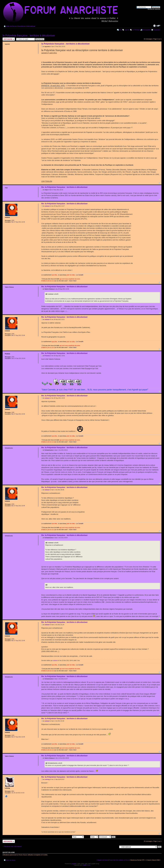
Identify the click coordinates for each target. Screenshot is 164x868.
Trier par (91, 837)
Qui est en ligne (9, 852)
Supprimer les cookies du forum (119, 860)
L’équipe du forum (102, 860)
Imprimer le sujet (154, 26)
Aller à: (116, 847)
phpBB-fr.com (87, 865)
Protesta (47, 356)
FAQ (120, 30)
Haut (159, 183)
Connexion (157, 30)
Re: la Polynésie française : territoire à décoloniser (65, 187)
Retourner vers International (13, 846)
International (31, 26)
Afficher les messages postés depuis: (66, 837)
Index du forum (11, 26)
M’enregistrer (146, 30)
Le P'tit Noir (136, 30)
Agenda (127, 30)
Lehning (47, 779)
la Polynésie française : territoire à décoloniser (29, 35)
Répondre (9, 39)
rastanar (47, 206)
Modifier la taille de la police (158, 26)
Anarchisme (21, 26)
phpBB (74, 864)
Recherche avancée (154, 9)
